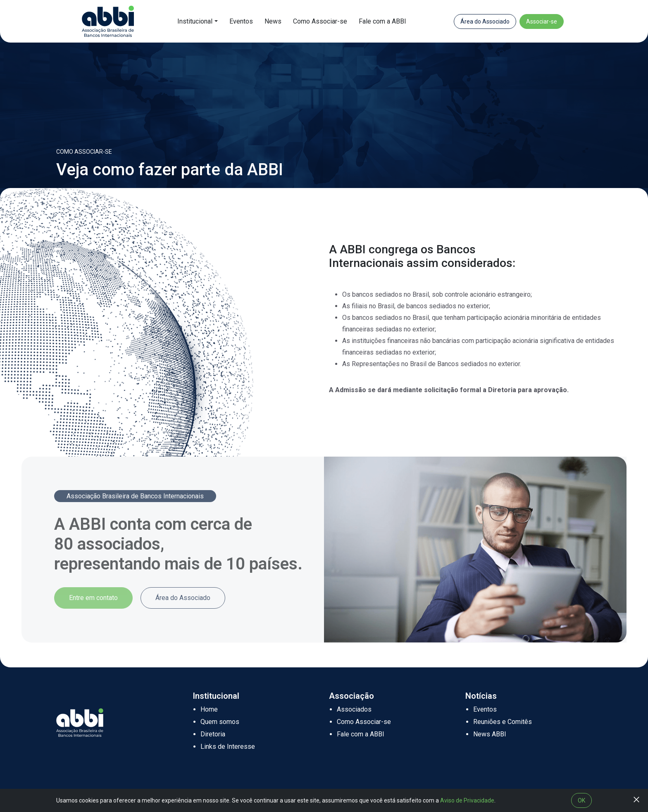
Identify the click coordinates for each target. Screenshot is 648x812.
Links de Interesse (228, 747)
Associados (354, 709)
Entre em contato (93, 598)
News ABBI (490, 734)
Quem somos (220, 722)
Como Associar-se (320, 21)
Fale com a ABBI (382, 21)
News (273, 21)
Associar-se (542, 21)
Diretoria (213, 734)
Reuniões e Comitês (503, 722)
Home (209, 709)
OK (581, 800)
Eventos (241, 21)
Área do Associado (485, 21)
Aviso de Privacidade (467, 800)
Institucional (195, 21)
